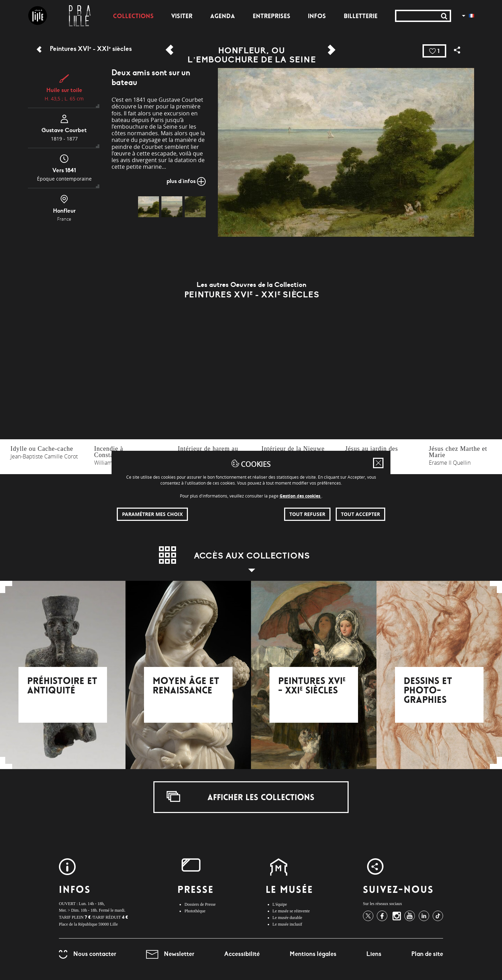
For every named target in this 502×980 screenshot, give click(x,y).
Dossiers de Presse (200, 904)
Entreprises (272, 17)
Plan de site (427, 954)
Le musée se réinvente (291, 911)
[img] (149, 207)
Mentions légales (313, 954)
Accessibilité (242, 954)
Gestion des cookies (301, 496)
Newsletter (170, 954)
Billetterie (361, 17)
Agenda (223, 17)
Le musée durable (287, 918)
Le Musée (290, 891)
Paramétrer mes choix (152, 514)
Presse (196, 891)
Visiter (182, 17)
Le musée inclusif (287, 924)
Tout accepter (360, 514)
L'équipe (280, 904)
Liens (374, 954)
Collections (133, 17)
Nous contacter (88, 954)
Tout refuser (307, 514)
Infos (317, 17)
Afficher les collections (241, 797)
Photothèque (195, 911)
